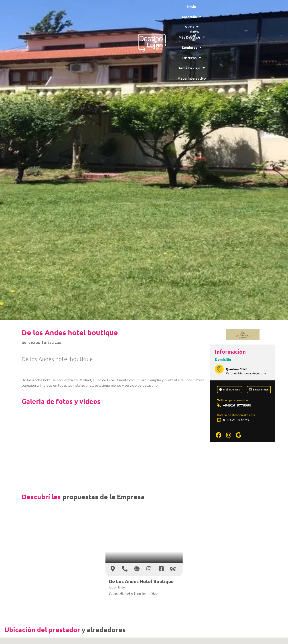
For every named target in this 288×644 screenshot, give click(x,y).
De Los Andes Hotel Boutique (141, 581)
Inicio (62, 10)
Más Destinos (132, 10)
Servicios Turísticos (41, 342)
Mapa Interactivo (144, 20)
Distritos (188, 10)
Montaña (82, 10)
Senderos (162, 10)
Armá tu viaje (217, 10)
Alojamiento (117, 587)
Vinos (106, 10)
